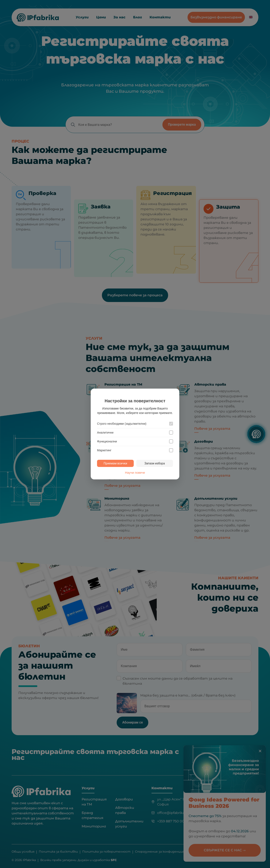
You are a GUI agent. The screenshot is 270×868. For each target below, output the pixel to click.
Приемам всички (115, 463)
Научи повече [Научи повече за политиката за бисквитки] (135, 472)
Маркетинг (104, 450)
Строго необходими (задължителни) (122, 424)
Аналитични (105, 433)
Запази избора (155, 463)
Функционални (107, 441)
